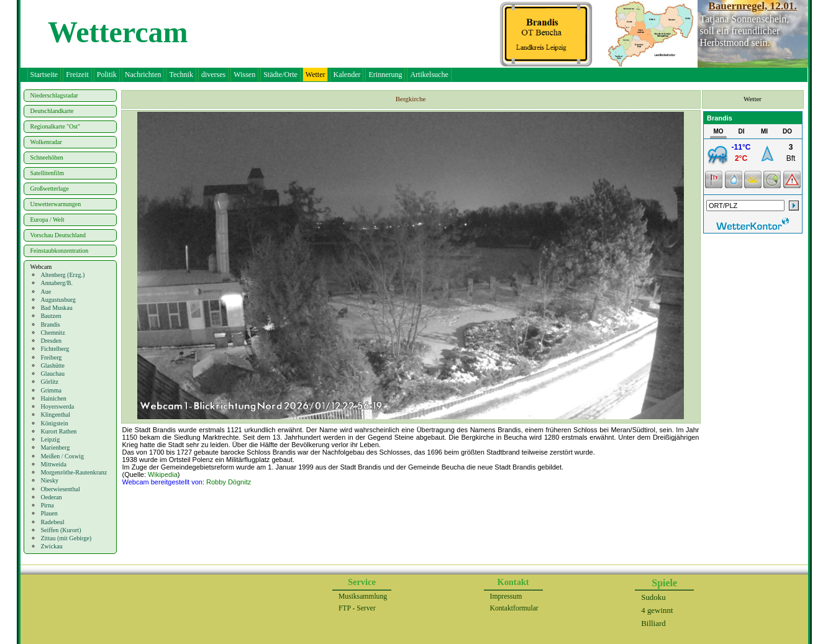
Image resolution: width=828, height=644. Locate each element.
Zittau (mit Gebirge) (66, 538)
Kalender (347, 75)
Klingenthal (55, 415)
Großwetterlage (50, 188)
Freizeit (77, 75)
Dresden (51, 341)
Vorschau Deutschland (58, 235)
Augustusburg (58, 300)
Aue (46, 292)
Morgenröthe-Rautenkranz (74, 472)
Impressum (506, 596)
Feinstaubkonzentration (60, 251)
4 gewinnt (657, 610)
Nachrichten (143, 75)
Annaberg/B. (57, 283)
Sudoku (653, 597)
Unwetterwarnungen (56, 204)
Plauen (49, 513)
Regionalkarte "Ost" (56, 126)
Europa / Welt (48, 220)
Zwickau (51, 546)
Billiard (653, 623)
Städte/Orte (280, 75)
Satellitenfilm (47, 173)
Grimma (51, 390)
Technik (181, 75)
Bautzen (51, 316)
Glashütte (52, 365)
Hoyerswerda (57, 406)
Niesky (49, 480)
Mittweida (53, 464)
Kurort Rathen (58, 431)
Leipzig (50, 439)
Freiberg (51, 357)
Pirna (47, 505)
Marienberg (55, 447)
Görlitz (49, 382)
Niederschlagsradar (54, 95)
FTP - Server (357, 608)
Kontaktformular (514, 608)
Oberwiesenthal (60, 489)
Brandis (50, 324)
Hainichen (53, 398)
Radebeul (52, 522)
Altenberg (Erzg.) (62, 275)
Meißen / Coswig (62, 456)
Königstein (54, 423)
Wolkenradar (46, 142)
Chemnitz (52, 333)
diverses (213, 75)
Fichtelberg (55, 349)
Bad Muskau (56, 308)
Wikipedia (163, 474)
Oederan (51, 497)
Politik (107, 75)
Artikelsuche (429, 75)
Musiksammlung (363, 596)
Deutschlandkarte (52, 111)
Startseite (44, 75)
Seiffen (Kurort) (61, 530)
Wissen (244, 75)
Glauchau (52, 374)
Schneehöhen (47, 157)
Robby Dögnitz (229, 482)
